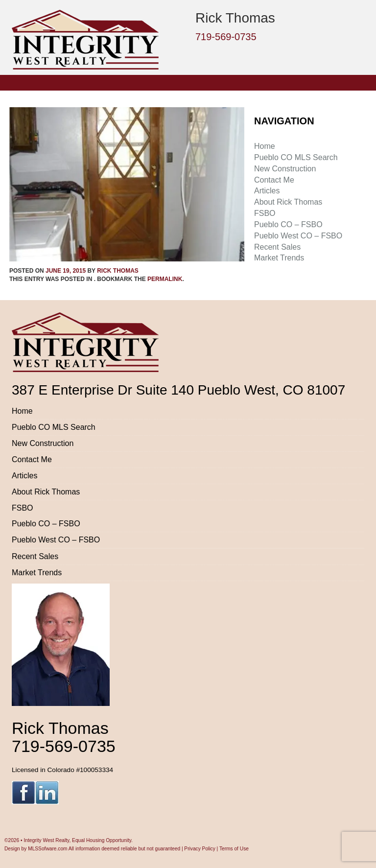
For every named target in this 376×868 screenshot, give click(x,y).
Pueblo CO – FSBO (288, 224)
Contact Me (274, 180)
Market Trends (279, 258)
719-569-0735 (226, 37)
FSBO (265, 213)
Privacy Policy (200, 849)
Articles (267, 191)
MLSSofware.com (47, 849)
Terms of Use (234, 849)
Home (265, 146)
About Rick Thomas (288, 202)
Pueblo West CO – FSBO (298, 236)
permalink (165, 279)
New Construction (285, 169)
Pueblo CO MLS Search (296, 157)
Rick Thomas (118, 271)
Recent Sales (277, 247)
